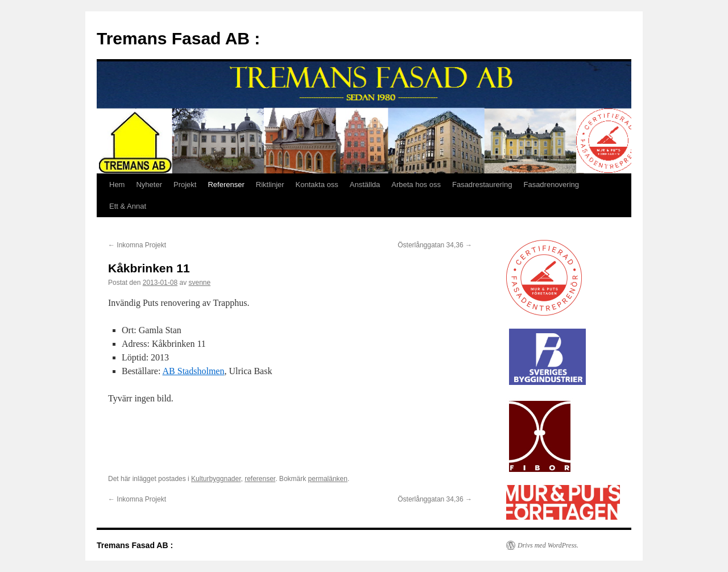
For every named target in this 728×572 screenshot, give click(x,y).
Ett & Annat (128, 206)
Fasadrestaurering (482, 185)
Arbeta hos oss (416, 185)
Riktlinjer (270, 185)
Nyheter (149, 185)
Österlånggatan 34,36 (435, 245)
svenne (199, 283)
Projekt (185, 185)
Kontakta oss (317, 185)
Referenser (226, 185)
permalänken (328, 479)
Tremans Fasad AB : (178, 38)
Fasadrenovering (551, 185)
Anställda (365, 185)
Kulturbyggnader (216, 479)
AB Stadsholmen (194, 371)
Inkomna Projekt (137, 245)
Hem (117, 185)
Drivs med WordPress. (548, 545)
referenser (260, 479)
